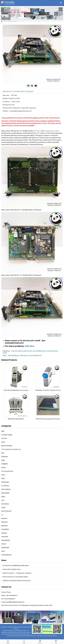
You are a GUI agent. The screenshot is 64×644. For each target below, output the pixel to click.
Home (5, 21)
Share (8, 642)
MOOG (3, 507)
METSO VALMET (6, 511)
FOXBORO (5, 464)
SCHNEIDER (5, 529)
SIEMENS (4, 533)
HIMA (3, 478)
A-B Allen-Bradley (7, 435)
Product (10, 21)
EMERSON (5, 456)
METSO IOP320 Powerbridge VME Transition (48, 419)
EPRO (3, 460)
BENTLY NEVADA (7, 446)
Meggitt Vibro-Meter (52, 131)
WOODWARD (6, 540)
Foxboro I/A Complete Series (12, 569)
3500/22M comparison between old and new (17, 580)
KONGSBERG (5, 493)
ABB (3, 431)
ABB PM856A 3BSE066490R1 (16, 419)
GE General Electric (7, 471)
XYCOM (4, 544)
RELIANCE (4, 522)
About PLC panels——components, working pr (17, 573)
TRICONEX (5, 537)
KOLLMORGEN (6, 489)
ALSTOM (4, 438)
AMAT (3, 442)
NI (2, 515)
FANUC (4, 467)
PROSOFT (4, 518)
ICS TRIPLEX (5, 486)
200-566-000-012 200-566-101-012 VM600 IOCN (25, 355)
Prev (5, 54)
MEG (15, 21)
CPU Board (37, 131)
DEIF (3, 453)
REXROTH (4, 526)
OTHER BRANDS (6, 555)
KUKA (3, 497)
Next (59, 54)
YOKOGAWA (5, 547)
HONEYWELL (5, 482)
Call (24, 642)
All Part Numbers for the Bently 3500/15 (15, 577)
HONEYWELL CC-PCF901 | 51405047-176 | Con (48, 390)
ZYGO (3, 551)
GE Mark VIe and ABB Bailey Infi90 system (16, 565)
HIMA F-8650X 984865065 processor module (16, 390)
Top (56, 642)
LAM (3, 500)
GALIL (3, 475)
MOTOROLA (5, 504)
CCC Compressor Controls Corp (11, 449)
